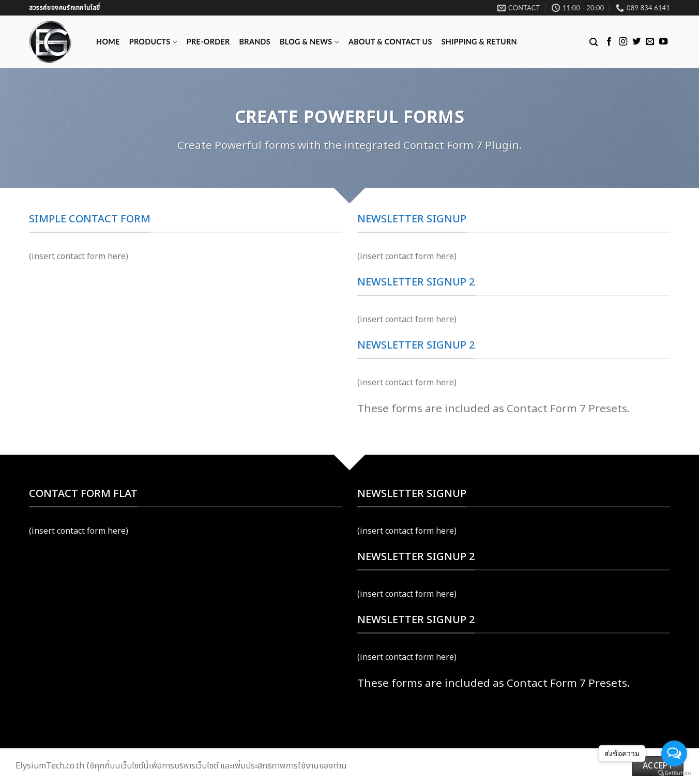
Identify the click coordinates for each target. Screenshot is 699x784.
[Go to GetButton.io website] (674, 773)
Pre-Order (208, 42)
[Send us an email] (650, 42)
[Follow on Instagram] (623, 42)
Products (153, 42)
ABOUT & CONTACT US (390, 42)
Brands (255, 42)
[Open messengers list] (674, 753)
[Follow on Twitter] (636, 42)
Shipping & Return (479, 42)
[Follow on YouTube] (663, 42)
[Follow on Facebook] (609, 42)
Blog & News (309, 42)
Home (108, 42)
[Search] (594, 42)
